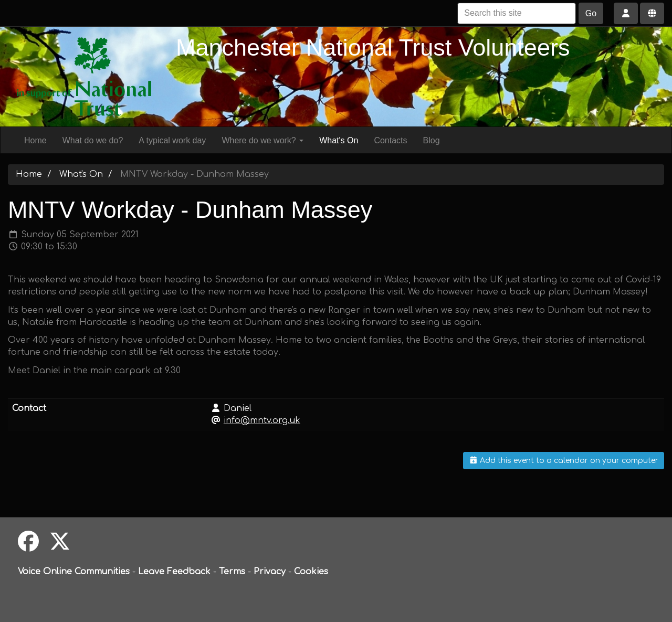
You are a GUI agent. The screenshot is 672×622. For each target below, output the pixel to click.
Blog (432, 140)
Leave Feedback (174, 572)
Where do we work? (262, 140)
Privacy (270, 572)
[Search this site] (517, 13)
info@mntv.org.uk (262, 420)
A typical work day (172, 140)
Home (35, 140)
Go (591, 13)
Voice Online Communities (74, 572)
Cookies (311, 572)
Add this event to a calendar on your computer (564, 461)
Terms (232, 572)
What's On (339, 140)
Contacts (390, 140)
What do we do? (93, 140)
